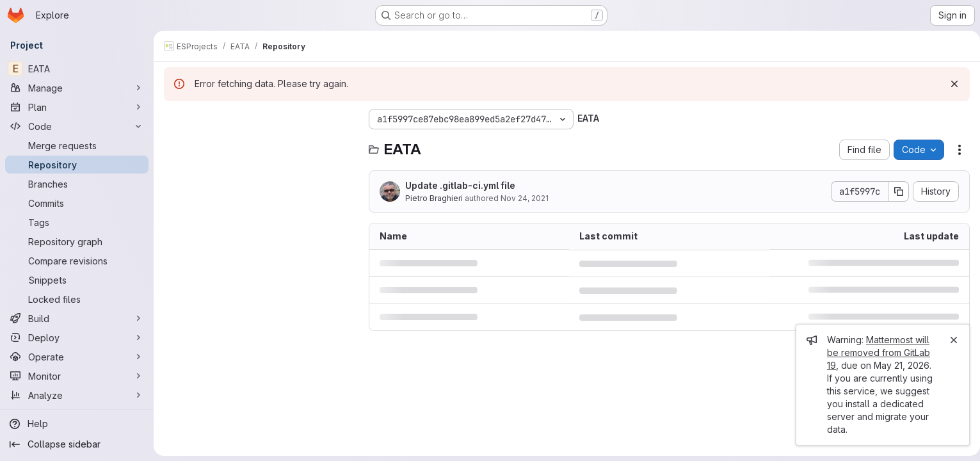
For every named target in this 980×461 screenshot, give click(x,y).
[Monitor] (77, 376)
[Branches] (77, 184)
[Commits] (77, 203)
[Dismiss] (949, 84)
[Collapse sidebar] (77, 444)
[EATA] (77, 69)
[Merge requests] (77, 145)
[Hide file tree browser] (174, 119)
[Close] (949, 340)
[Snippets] (77, 280)
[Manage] (77, 88)
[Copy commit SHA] (894, 191)
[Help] (77, 424)
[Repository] (77, 165)
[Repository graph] (77, 241)
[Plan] (77, 107)
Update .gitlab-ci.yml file (460, 185)
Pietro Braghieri (434, 198)
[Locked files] (77, 299)
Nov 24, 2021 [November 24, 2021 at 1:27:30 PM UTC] (525, 198)
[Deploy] (77, 337)
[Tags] (77, 222)
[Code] (77, 126)
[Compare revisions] (77, 261)
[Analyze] (77, 395)
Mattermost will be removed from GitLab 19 (873, 352)
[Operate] (77, 357)
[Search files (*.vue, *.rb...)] (260, 145)
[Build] (77, 318)
